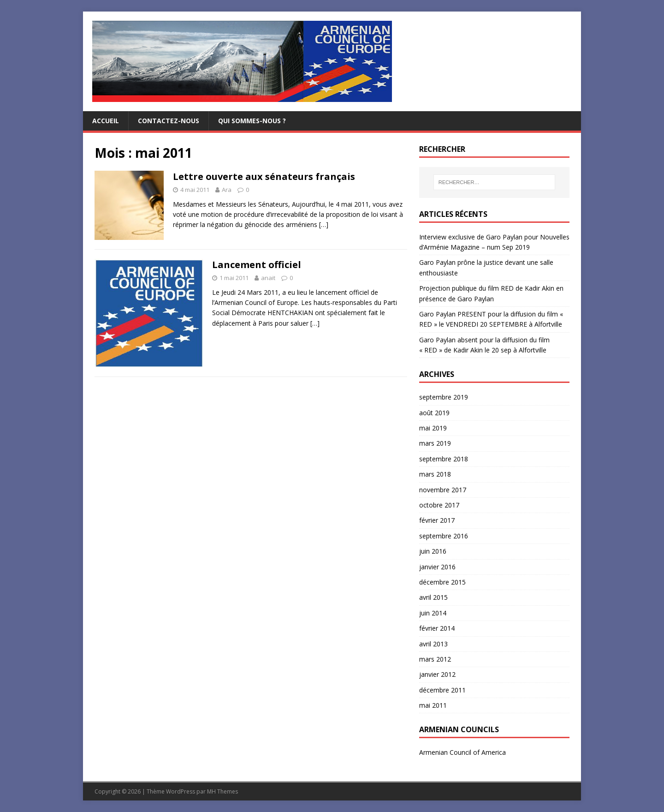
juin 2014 (433, 613)
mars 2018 (435, 474)
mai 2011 (433, 705)
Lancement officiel (257, 265)
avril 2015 (433, 597)
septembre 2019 (444, 397)
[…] (324, 224)
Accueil (106, 121)
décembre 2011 (442, 690)
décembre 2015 (442, 582)
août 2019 (434, 413)
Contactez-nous (169, 121)
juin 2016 (433, 551)
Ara (227, 190)
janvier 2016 (437, 567)
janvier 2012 (437, 674)
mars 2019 (435, 443)
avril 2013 (433, 644)
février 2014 (437, 628)
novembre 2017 (443, 490)
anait (268, 278)
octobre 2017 (439, 505)
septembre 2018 (444, 459)
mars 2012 (435, 659)
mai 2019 (433, 428)
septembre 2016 (444, 536)
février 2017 (437, 520)
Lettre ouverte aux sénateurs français (264, 176)
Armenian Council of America (462, 752)
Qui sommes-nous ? (252, 121)
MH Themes (222, 791)
